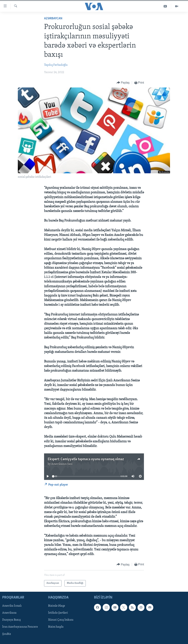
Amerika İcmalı (12, 606)
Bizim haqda (56, 627)
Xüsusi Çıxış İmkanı (61, 620)
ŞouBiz (7, 634)
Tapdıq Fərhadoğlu (56, 65)
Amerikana (9, 613)
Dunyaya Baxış (11, 620)
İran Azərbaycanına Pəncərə (20, 627)
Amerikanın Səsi (62, 464)
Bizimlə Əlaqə (57, 606)
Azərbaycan (53, 19)
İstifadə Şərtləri (58, 613)
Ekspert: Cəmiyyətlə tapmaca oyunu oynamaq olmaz (86, 459)
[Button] (123, 83)
